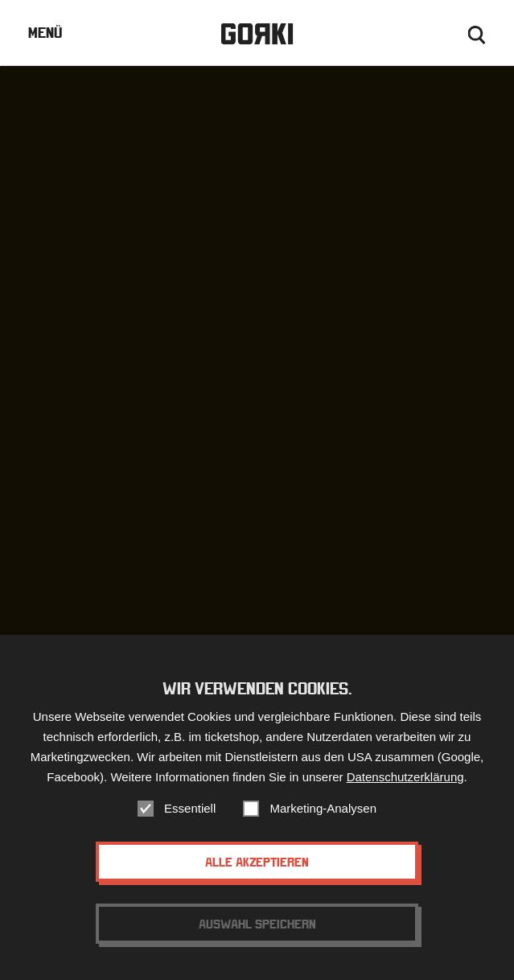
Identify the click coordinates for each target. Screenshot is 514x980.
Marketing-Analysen (323, 808)
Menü (45, 33)
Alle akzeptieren (257, 862)
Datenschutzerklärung (405, 777)
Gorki (257, 34)
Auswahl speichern (257, 924)
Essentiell (190, 808)
